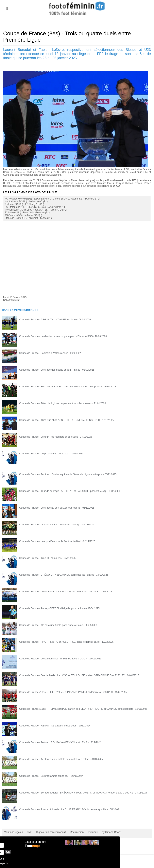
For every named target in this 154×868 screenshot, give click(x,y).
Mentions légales (13, 832)
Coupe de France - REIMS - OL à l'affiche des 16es (46, 725)
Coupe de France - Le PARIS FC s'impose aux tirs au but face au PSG (56, 591)
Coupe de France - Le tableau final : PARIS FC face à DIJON (51, 658)
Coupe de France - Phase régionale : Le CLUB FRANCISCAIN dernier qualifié (60, 809)
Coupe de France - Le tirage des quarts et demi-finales (48, 370)
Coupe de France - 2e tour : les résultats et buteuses (47, 437)
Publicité (89, 832)
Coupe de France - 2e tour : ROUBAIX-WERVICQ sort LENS (51, 742)
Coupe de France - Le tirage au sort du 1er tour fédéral (48, 508)
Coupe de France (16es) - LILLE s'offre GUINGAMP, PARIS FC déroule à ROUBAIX (63, 692)
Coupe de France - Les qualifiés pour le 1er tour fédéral (48, 541)
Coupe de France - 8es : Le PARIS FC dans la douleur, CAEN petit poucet (58, 386)
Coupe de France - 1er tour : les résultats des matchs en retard (52, 759)
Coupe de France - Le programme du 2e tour (43, 453)
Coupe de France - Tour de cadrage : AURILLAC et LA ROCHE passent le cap (60, 491)
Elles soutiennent (35, 844)
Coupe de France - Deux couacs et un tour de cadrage (48, 524)
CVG (28, 832)
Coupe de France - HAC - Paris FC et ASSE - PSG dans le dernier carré (57, 642)
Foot (33, 848)
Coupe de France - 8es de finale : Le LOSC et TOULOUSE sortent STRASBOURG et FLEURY (69, 675)
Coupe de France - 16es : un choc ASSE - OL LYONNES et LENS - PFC (57, 420)
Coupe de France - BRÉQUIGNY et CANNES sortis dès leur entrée (54, 575)
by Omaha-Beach (106, 832)
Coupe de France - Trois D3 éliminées (39, 558)
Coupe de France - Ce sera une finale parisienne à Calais (49, 625)
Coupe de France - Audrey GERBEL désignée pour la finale (50, 608)
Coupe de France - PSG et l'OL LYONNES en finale (46, 319)
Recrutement (74, 832)
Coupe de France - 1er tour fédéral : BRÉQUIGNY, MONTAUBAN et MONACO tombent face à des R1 (73, 792)
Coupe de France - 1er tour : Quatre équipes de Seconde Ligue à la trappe (58, 474)
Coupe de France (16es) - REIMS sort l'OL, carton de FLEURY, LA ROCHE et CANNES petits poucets (73, 709)
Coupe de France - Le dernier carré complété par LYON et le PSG (54, 336)
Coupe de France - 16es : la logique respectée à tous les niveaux (53, 403)
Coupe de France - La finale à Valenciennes (42, 353)
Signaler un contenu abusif (49, 832)
